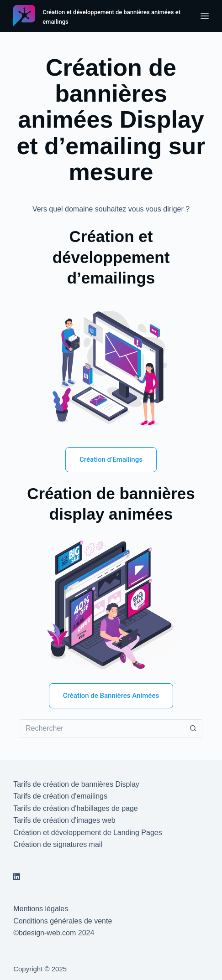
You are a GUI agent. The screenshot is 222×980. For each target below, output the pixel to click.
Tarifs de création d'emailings (60, 796)
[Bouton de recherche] (193, 728)
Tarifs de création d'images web (64, 820)
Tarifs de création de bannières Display (76, 784)
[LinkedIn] (17, 877)
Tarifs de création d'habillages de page (76, 808)
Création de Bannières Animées (111, 696)
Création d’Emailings (111, 459)
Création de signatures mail (58, 844)
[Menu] (205, 16)
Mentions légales (41, 909)
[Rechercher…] (102, 728)
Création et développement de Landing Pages (88, 833)
